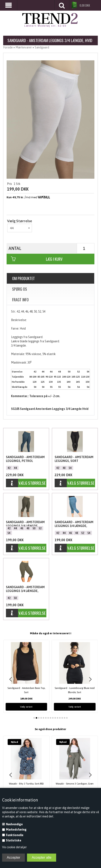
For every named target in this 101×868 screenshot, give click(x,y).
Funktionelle (15, 835)
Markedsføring (16, 830)
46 (22, 528)
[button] (11, 679)
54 (70, 468)
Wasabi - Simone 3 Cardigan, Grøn (75, 784)
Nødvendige (14, 824)
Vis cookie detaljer (14, 847)
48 (64, 468)
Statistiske (14, 840)
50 (34, 528)
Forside (8, 47)
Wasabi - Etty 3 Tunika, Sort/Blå (26, 784)
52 (40, 528)
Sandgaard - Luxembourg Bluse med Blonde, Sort (75, 690)
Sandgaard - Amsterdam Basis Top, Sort (26, 690)
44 (16, 468)
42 (9, 468)
